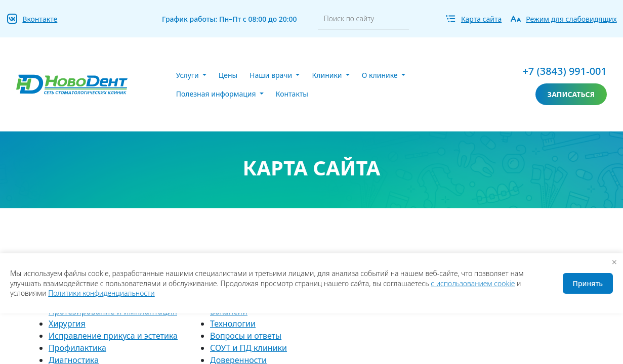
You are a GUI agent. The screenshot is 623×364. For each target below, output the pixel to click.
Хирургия (67, 324)
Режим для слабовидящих (571, 19)
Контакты (292, 94)
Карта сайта (481, 19)
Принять (588, 283)
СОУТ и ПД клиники (248, 348)
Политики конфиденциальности (101, 293)
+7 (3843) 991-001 (565, 71)
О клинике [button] (381, 75)
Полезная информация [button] (217, 94)
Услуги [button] (189, 75)
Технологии (233, 324)
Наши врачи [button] (272, 75)
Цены (228, 75)
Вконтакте (40, 19)
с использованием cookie (473, 283)
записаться (571, 94)
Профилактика (77, 348)
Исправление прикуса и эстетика (113, 336)
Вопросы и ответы (246, 336)
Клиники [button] (328, 75)
